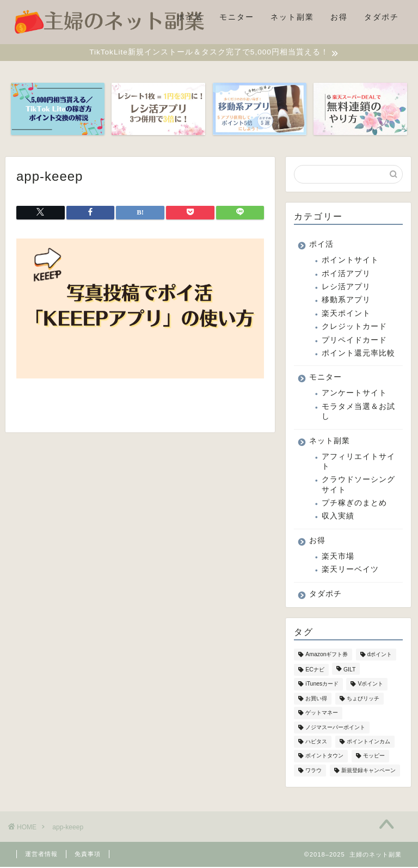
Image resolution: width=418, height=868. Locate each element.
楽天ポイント (346, 314)
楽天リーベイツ (350, 571)
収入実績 (338, 518)
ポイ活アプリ (346, 275)
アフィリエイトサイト (358, 463)
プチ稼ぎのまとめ (354, 504)
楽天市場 (338, 557)
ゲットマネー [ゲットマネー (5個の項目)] (322, 714)
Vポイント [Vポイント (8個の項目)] (370, 685)
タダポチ (382, 17)
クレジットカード (354, 328)
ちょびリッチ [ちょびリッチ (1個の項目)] (363, 700)
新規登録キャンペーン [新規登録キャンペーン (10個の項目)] (368, 771)
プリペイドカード (354, 341)
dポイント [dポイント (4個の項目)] (380, 655)
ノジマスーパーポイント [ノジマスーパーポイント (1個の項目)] (335, 728)
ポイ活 (190, 17)
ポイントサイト (350, 262)
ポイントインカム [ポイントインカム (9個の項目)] (368, 743)
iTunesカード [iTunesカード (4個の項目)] (322, 685)
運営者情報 (41, 855)
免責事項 (88, 855)
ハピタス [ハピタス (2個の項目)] (316, 743)
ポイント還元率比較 (358, 354)
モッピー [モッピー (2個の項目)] (374, 757)
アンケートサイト (354, 395)
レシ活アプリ (346, 288)
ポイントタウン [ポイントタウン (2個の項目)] (324, 757)
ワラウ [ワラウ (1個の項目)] (313, 771)
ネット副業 (292, 17)
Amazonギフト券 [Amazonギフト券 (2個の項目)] (327, 655)
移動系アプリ (346, 301)
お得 (339, 17)
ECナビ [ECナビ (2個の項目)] (315, 671)
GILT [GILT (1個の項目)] (349, 671)
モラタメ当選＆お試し (358, 412)
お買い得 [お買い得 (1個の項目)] (316, 700)
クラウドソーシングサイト (358, 486)
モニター (237, 17)
